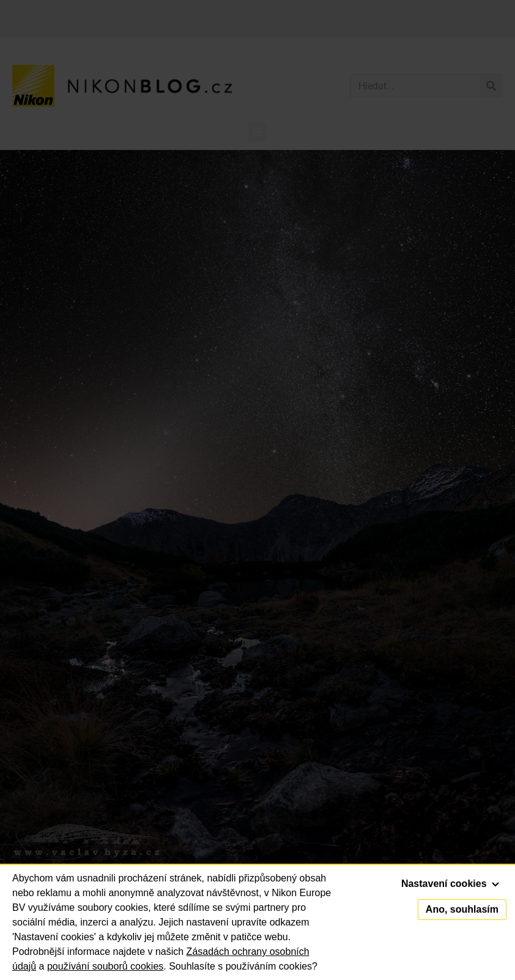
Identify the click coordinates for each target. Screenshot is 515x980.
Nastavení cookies (450, 884)
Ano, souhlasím (462, 909)
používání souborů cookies (105, 966)
